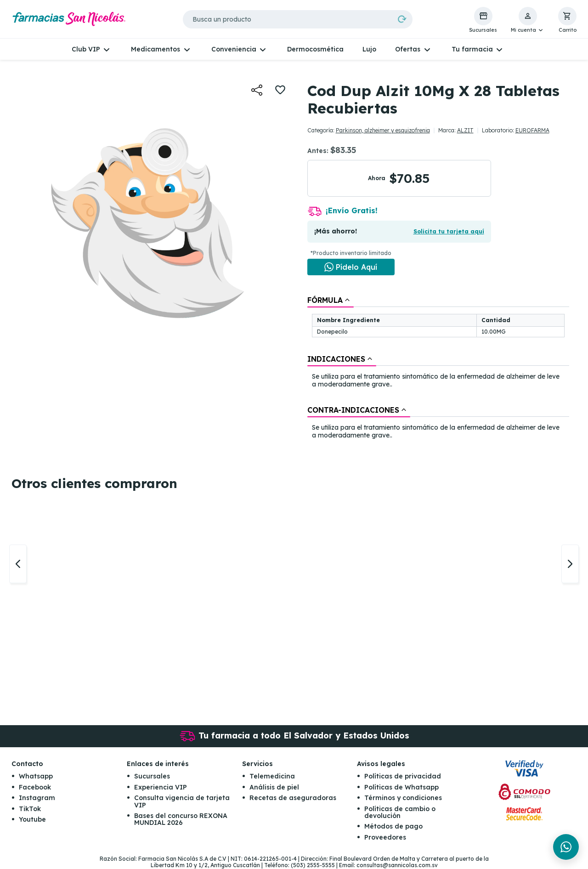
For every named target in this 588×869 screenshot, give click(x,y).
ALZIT (465, 130)
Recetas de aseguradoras (293, 798)
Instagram (37, 798)
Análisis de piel (274, 787)
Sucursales (152, 777)
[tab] (331, 300)
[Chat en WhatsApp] (351, 267)
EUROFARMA (532, 130)
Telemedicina (272, 777)
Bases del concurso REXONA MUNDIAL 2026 (181, 819)
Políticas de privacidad (403, 777)
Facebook (35, 787)
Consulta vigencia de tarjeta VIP (182, 802)
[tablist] (438, 368)
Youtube (32, 819)
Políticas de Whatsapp (401, 787)
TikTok (30, 809)
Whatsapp (36, 777)
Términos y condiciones (403, 798)
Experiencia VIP (161, 787)
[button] (528, 20)
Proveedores (385, 837)
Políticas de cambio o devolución (400, 812)
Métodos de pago (393, 827)
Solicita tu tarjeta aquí (449, 231)
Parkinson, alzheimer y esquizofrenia (383, 130)
